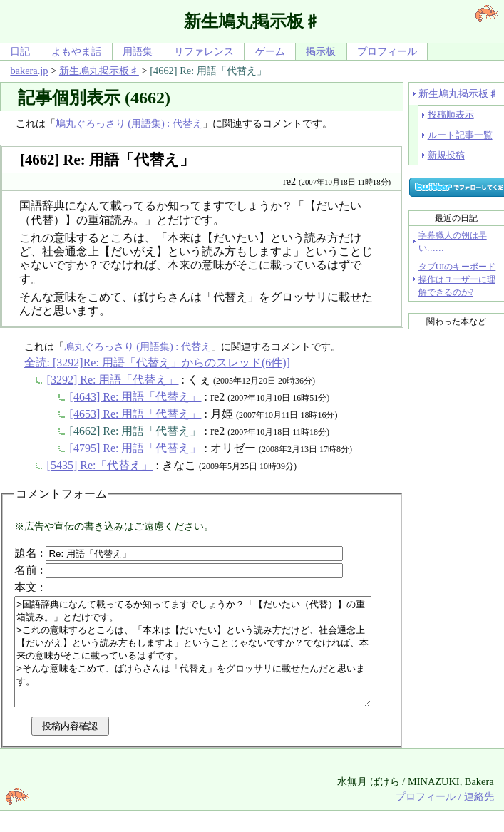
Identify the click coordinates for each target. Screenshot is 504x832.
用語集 (138, 51)
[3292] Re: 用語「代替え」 (113, 380)
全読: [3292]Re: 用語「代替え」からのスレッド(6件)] (157, 363)
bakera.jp (29, 71)
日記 (20, 51)
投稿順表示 (451, 114)
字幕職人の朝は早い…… (453, 242)
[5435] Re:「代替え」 (100, 465)
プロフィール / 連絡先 (444, 818)
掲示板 (321, 51)
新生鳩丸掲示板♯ (99, 71)
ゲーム (270, 51)
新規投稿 (446, 155)
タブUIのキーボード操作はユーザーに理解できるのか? (457, 279)
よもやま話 (76, 51)
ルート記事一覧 (460, 135)
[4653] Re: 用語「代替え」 (136, 414)
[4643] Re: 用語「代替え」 (136, 397)
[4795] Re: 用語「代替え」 (136, 448)
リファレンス (204, 51)
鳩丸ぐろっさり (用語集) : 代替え (129, 123)
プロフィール (387, 51)
